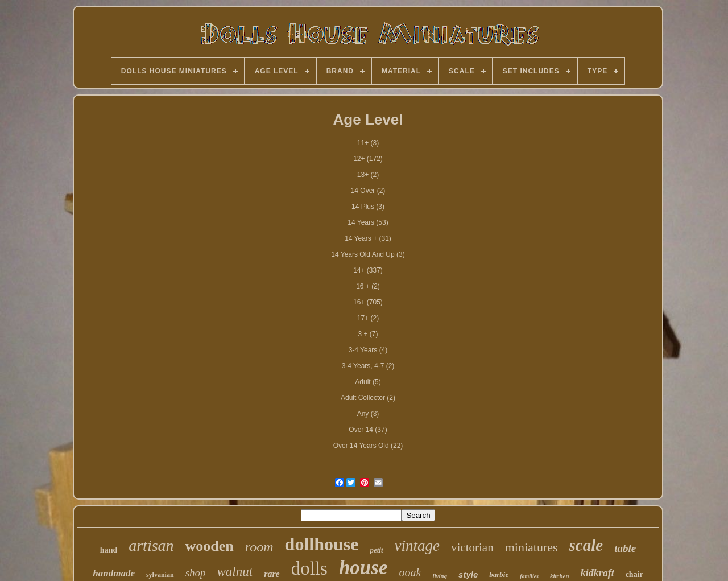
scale (586, 545)
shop (196, 573)
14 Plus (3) (368, 207)
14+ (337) (368, 270)
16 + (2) (368, 286)
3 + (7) (368, 334)
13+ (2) (368, 175)
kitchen (560, 576)
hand (109, 550)
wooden (210, 546)
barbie (499, 574)
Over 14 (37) (368, 430)
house (363, 568)
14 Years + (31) (368, 238)
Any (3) (368, 414)
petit (376, 550)
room (259, 547)
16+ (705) (368, 302)
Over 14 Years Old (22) (368, 446)
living (440, 576)
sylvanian (160, 575)
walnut (235, 572)
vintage (417, 546)
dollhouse (322, 544)
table (625, 548)
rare (272, 574)
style (468, 574)
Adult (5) (368, 382)
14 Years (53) (368, 222)
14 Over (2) (368, 191)
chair (634, 574)
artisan (151, 545)
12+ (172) (368, 159)
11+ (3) (368, 143)
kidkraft (597, 573)
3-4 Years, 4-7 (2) (368, 366)
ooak (410, 572)
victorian (472, 547)
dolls (309, 568)
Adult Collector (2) (368, 398)
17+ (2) (368, 318)
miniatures (531, 547)
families (529, 576)
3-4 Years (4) (368, 350)
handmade (114, 573)
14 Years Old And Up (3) (368, 254)
